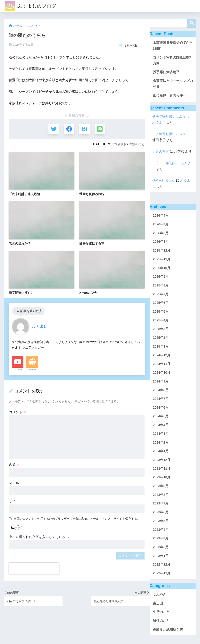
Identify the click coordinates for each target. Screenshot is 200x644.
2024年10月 (162, 373)
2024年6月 (161, 408)
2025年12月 (162, 250)
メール (16, 483)
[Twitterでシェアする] (53, 129)
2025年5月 (161, 312)
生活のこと (137, 144)
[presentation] (34, 569)
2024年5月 (161, 416)
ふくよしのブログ (31, 6)
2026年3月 (161, 224)
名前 (14, 465)
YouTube (18, 370)
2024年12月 (162, 355)
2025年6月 (161, 303)
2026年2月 (161, 233)
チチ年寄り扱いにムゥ (169, 117)
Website (32, 370)
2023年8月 (161, 495)
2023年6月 (161, 512)
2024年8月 (161, 390)
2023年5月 (161, 521)
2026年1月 (161, 242)
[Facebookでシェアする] (69, 129)
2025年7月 (161, 294)
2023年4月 (161, 530)
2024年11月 (162, 364)
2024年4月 (161, 425)
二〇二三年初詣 (164, 163)
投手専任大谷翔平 (166, 72)
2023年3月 (161, 538)
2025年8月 (161, 285)
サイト (14, 502)
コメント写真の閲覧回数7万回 (172, 60)
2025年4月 (161, 320)
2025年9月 (161, 277)
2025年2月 (161, 338)
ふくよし (159, 123)
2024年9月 (161, 381)
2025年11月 (162, 259)
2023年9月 (161, 486)
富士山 (158, 603)
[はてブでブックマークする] (84, 129)
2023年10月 (162, 477)
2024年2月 (161, 443)
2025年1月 (161, 346)
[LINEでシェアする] (100, 129)
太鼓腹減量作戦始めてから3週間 (173, 46)
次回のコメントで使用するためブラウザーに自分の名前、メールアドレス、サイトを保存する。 (77, 519)
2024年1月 (161, 451)
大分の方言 (161, 152)
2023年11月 (162, 469)
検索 (192, 23)
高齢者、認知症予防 (168, 629)
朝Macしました (164, 180)
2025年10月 (162, 268)
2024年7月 (161, 399)
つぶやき (120, 144)
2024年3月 (161, 434)
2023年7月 (161, 503)
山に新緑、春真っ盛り (170, 96)
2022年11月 (162, 573)
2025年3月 (161, 329)
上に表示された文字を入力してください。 (41, 537)
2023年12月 (162, 460)
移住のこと (161, 621)
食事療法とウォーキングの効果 (173, 84)
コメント (18, 412)
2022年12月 (162, 564)
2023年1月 (161, 556)
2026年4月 (161, 216)
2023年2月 (161, 547)
